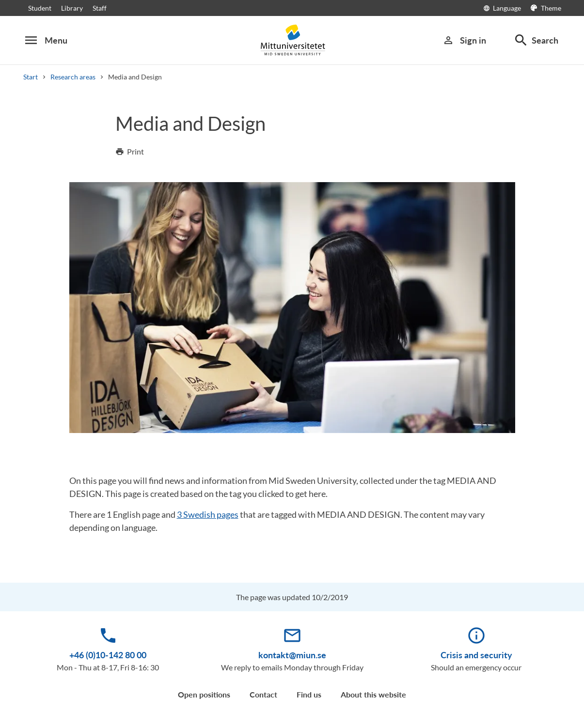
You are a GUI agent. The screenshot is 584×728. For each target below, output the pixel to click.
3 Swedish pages (208, 514)
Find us (309, 694)
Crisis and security (476, 655)
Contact (263, 694)
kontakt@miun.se (292, 655)
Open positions (204, 694)
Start (31, 77)
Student (40, 8)
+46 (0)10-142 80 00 (108, 655)
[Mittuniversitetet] (292, 40)
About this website (373, 694)
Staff (100, 8)
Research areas (73, 77)
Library (72, 8)
